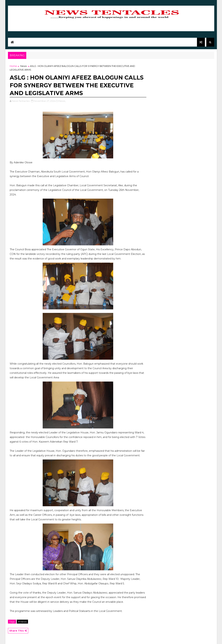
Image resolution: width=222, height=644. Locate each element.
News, (62, 101)
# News (22, 622)
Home (13, 66)
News (23, 66)
